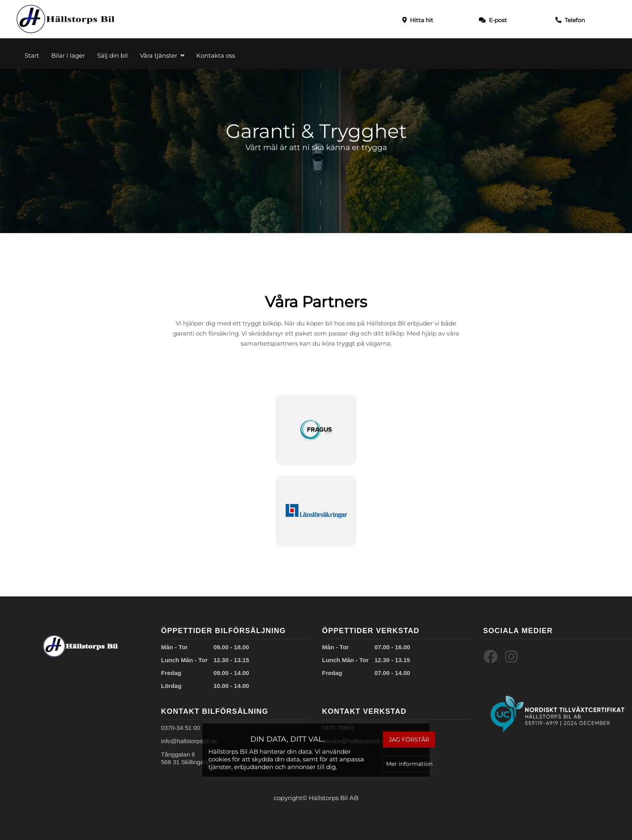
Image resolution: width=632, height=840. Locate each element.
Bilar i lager (68, 55)
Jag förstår (408, 739)
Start (32, 55)
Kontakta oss (216, 55)
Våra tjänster (162, 55)
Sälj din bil (112, 55)
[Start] (66, 19)
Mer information (408, 763)
